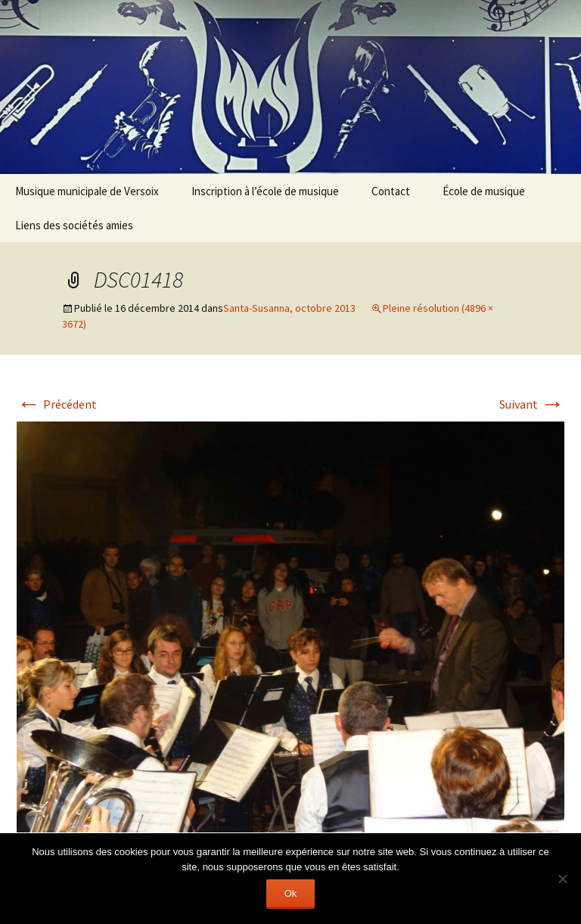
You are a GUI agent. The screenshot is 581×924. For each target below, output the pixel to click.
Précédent (57, 404)
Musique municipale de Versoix (87, 191)
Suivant (532, 404)
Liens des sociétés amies (74, 225)
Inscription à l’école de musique (265, 191)
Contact (391, 191)
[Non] (562, 879)
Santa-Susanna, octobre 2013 (289, 308)
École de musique (484, 191)
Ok (291, 893)
